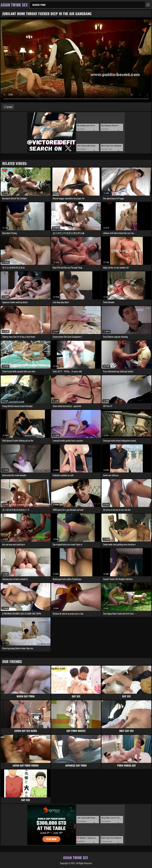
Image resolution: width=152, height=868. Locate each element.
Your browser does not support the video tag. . (76, 60)
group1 (10, 107)
